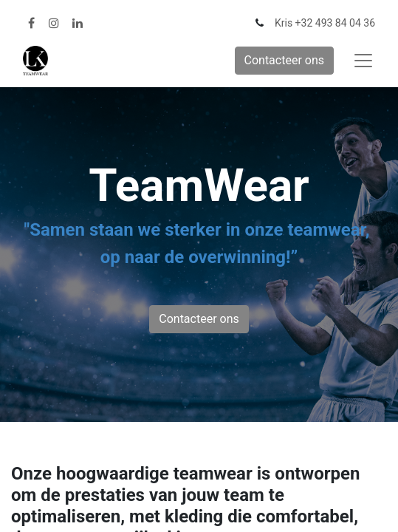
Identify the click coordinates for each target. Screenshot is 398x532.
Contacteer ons (285, 60)
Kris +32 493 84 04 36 (325, 23)
